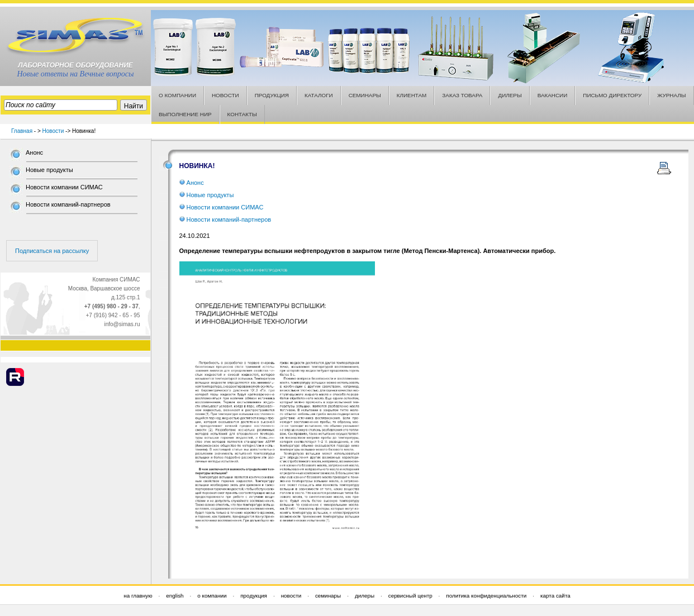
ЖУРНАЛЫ (671, 95)
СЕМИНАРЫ (365, 95)
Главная (22, 131)
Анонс (34, 152)
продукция (254, 596)
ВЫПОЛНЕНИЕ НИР (185, 114)
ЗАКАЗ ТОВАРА (462, 95)
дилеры (365, 596)
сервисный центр (410, 596)
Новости (53, 131)
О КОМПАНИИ (177, 95)
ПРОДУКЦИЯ (272, 95)
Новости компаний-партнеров (68, 204)
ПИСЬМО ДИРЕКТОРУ (612, 95)
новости (291, 596)
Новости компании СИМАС (64, 187)
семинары (328, 596)
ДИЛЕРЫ (510, 95)
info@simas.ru (122, 324)
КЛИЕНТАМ (412, 95)
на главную (138, 596)
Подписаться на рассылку (52, 251)
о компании (212, 596)
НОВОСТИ (225, 95)
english (175, 596)
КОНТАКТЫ (242, 114)
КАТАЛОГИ (319, 95)
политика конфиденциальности (486, 596)
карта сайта (555, 596)
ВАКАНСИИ (553, 95)
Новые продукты (49, 170)
